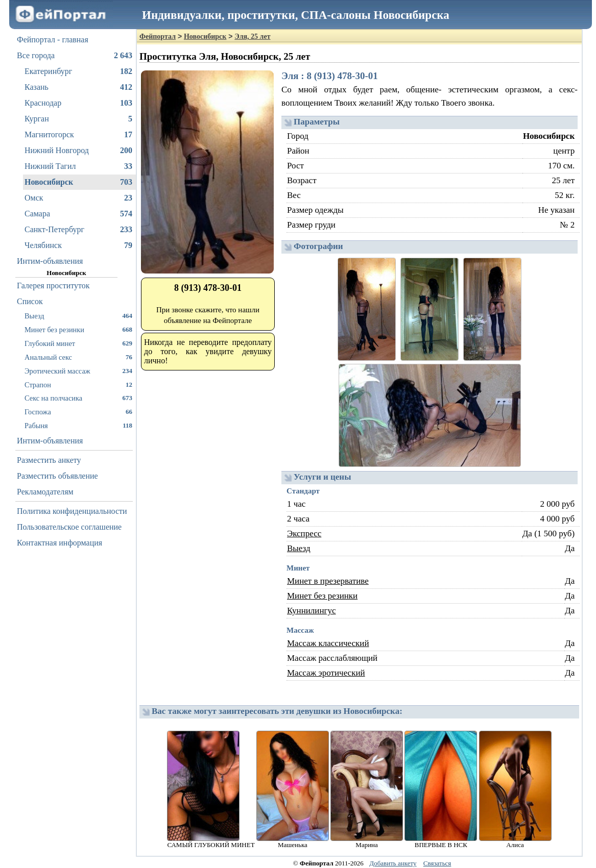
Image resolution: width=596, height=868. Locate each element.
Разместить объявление (57, 476)
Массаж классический (328, 643)
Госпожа (78, 412)
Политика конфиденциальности (72, 511)
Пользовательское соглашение (69, 527)
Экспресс (304, 534)
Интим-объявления (50, 261)
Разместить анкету (49, 460)
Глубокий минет (78, 343)
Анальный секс (78, 357)
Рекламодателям (45, 492)
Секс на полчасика (78, 398)
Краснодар (78, 103)
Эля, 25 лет (252, 36)
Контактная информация (59, 543)
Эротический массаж (78, 371)
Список (30, 301)
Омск (78, 198)
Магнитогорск (78, 135)
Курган (78, 119)
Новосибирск (78, 182)
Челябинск (78, 245)
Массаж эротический (326, 673)
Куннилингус (312, 611)
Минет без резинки (78, 329)
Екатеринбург (78, 71)
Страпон (78, 385)
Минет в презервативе (328, 581)
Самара (78, 214)
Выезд (78, 316)
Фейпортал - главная (53, 40)
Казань (78, 87)
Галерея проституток (53, 286)
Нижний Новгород (78, 151)
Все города (75, 56)
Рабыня (78, 425)
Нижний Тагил (78, 166)
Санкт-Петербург (78, 230)
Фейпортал (158, 36)
